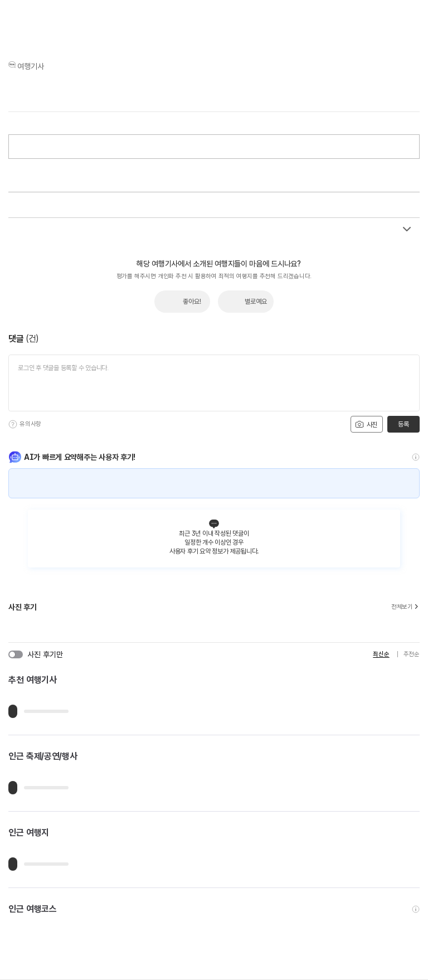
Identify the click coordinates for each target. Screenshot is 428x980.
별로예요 (256, 302)
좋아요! (192, 302)
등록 (403, 424)
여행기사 (31, 66)
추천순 (412, 654)
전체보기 (405, 607)
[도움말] (13, 424)
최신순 (381, 654)
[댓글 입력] (214, 383)
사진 (366, 424)
